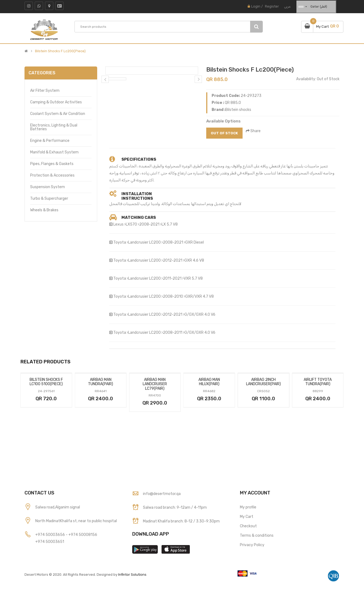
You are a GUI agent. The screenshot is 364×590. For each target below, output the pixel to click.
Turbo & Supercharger (49, 199)
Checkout (248, 526)
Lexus (118, 224)
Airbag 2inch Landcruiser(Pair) (263, 382)
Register (272, 6)
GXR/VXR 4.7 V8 (199, 296)
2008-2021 (149, 224)
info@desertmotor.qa (162, 494)
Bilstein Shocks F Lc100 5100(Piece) (46, 382)
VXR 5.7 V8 (192, 278)
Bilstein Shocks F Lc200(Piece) (60, 51)
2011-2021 (171, 278)
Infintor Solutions (132, 575)
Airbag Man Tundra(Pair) (101, 382)
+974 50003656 (50, 535)
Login (256, 6)
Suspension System (48, 187)
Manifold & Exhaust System (54, 152)
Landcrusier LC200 (144, 242)
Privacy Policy (252, 545)
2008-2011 (172, 333)
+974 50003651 (50, 542)
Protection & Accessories (52, 175)
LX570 (131, 224)
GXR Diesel (194, 242)
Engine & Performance (50, 141)
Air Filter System (45, 91)
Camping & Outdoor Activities (56, 102)
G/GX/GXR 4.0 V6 (199, 315)
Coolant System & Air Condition (58, 114)
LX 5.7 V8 (169, 224)
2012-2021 (172, 260)
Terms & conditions (257, 535)
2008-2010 (172, 296)
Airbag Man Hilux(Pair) (209, 382)
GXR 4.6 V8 (194, 260)
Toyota (120, 242)
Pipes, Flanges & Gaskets (52, 164)
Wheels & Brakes (44, 210)
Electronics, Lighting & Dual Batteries (54, 127)
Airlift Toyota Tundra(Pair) (318, 382)
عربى (287, 6)
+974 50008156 (83, 535)
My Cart (247, 517)
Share (254, 131)
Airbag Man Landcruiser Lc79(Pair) (155, 384)
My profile (248, 507)
